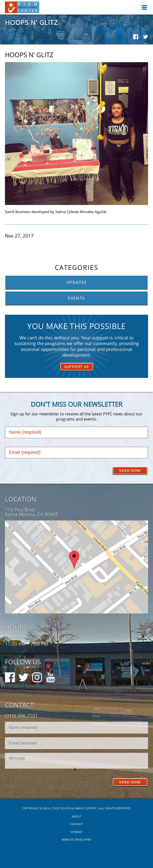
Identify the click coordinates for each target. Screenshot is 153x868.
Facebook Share (136, 37)
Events (76, 298)
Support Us (77, 367)
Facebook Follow (10, 675)
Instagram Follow (37, 675)
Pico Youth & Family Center (22, 7)
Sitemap (76, 832)
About (77, 816)
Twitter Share (146, 37)
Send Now (130, 471)
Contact (77, 824)
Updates (76, 282)
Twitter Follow (23, 675)
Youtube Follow (51, 675)
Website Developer (76, 840)
